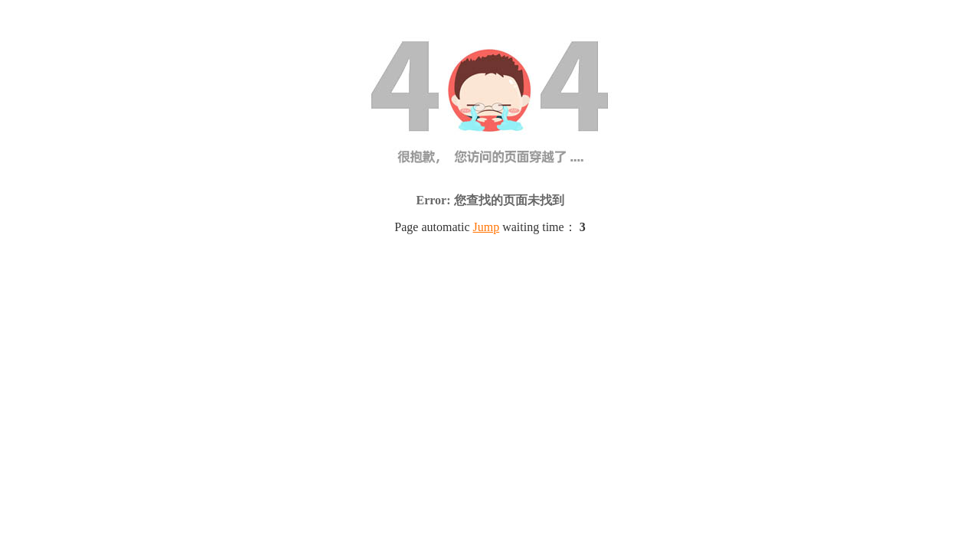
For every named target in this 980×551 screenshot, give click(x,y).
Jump (487, 227)
